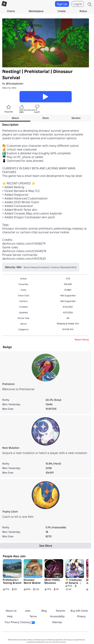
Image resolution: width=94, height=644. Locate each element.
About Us (11, 611)
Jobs (28, 611)
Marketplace (36, 11)
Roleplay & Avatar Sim (68, 324)
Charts (11, 11)
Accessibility (57, 616)
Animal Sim (68, 329)
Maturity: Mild (9, 88)
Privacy (81, 616)
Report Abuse (82, 339)
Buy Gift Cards (79, 611)
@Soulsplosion (15, 84)
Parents (61, 611)
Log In (78, 4)
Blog (44, 611)
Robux (83, 11)
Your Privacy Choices (20, 622)
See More (46, 546)
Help (10, 616)
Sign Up (62, 4)
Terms (33, 616)
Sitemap (57, 622)
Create (62, 11)
